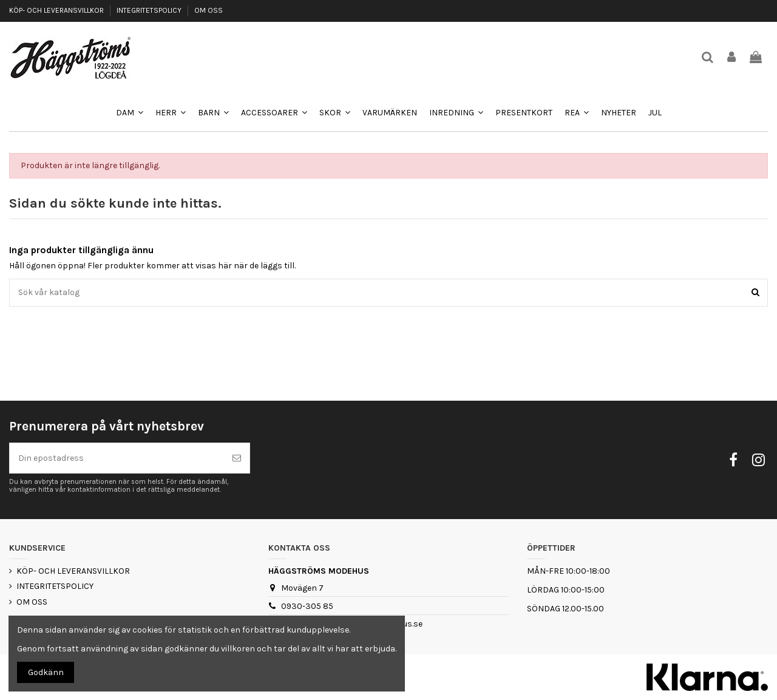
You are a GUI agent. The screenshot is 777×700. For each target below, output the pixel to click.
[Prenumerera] (237, 458)
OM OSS (209, 10)
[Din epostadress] (117, 458)
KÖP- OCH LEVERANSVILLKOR (57, 10)
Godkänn (46, 672)
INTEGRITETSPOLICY (150, 10)
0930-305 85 (307, 606)
